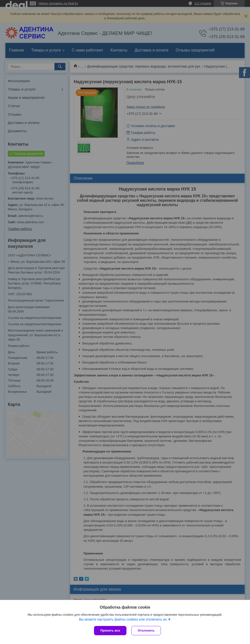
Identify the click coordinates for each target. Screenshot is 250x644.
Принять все (110, 630)
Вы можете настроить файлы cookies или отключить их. (123, 619)
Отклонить (146, 630)
